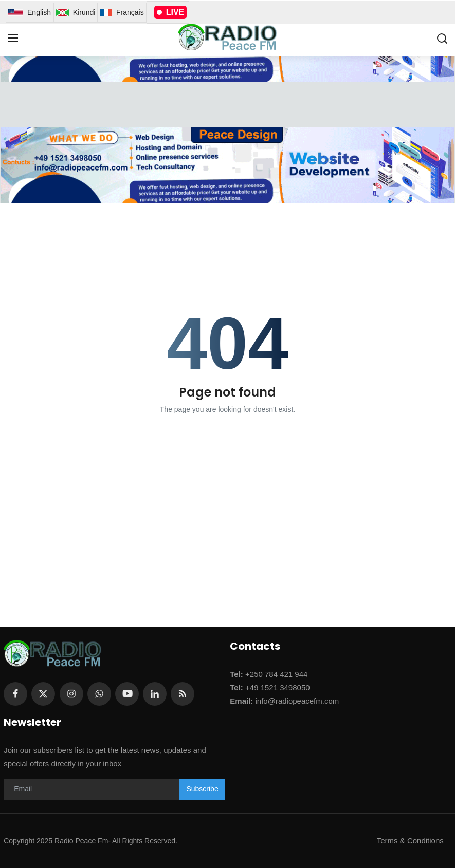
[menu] (13, 39)
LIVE (171, 12)
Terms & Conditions (410, 841)
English (30, 13)
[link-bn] (227, 165)
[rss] (183, 694)
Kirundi (76, 13)
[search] (442, 39)
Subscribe (202, 789)
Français (122, 13)
